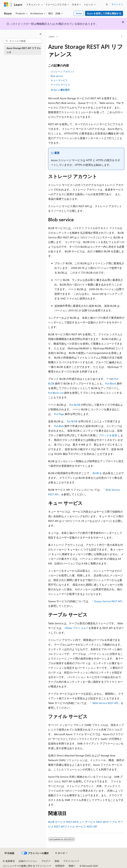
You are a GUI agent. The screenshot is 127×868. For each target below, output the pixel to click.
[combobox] (23, 41)
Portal (79, 13)
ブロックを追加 (108, 435)
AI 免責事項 (9, 861)
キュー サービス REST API (91, 822)
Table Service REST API (105, 703)
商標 (71, 866)
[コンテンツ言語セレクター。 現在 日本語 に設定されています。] (9, 853)
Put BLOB (75, 405)
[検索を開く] (107, 4)
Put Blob (59, 426)
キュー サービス (59, 80)
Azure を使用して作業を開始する (104, 13)
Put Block (111, 383)
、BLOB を (96, 473)
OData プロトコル (75, 628)
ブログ (45, 861)
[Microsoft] (6, 4)
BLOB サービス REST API (62, 822)
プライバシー (70, 861)
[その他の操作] (121, 37)
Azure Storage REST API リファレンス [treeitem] (24, 50)
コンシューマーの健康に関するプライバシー (26, 866)
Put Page (59, 414)
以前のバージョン (28, 861)
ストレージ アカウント (63, 71)
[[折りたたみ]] (41, 34)
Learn (52, 36)
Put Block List (56, 393)
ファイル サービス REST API (81, 826)
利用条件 (60, 866)
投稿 (57, 861)
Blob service (57, 76)
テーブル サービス (60, 85)
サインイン (117, 4)
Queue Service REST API (108, 601)
